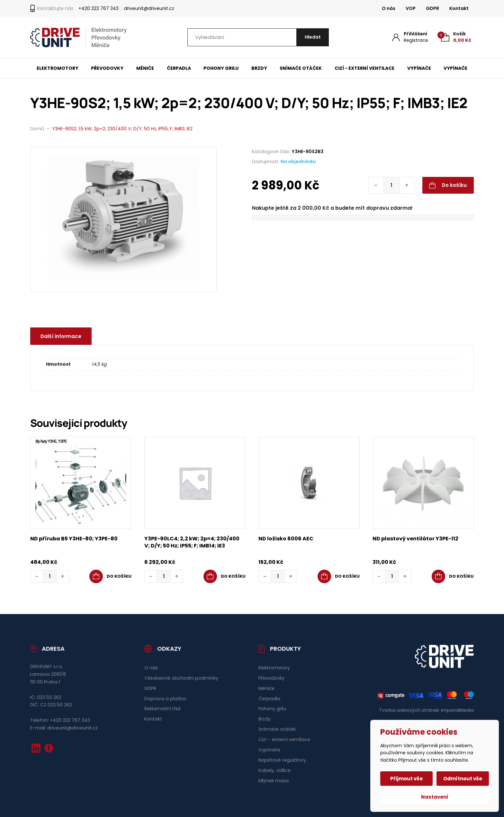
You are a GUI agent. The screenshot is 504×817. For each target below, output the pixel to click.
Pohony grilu (221, 68)
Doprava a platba (165, 699)
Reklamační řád (162, 709)
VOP (411, 8)
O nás (389, 8)
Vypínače (419, 68)
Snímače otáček (301, 68)
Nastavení (435, 797)
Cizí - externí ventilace (364, 68)
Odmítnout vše (463, 779)
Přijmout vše (407, 779)
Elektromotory (58, 68)
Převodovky (107, 68)
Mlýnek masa (274, 781)
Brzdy (259, 68)
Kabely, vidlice (274, 770)
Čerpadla (179, 68)
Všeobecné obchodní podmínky (181, 678)
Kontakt (459, 8)
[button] (110, 576)
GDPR (432, 8)
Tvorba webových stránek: (409, 710)
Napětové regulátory (282, 760)
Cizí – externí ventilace (284, 739)
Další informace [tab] (61, 336)
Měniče (145, 68)
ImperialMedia (457, 710)
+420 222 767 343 (99, 8)
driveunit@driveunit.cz (149, 8)
